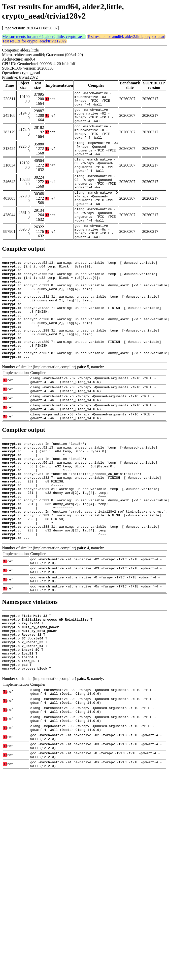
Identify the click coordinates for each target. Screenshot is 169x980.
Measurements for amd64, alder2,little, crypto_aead (44, 37)
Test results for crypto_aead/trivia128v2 (34, 41)
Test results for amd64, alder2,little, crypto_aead (126, 37)
